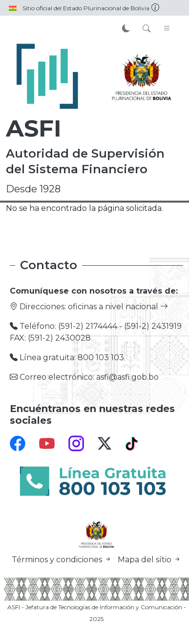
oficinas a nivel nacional (118, 307)
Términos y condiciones (63, 560)
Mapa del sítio (149, 560)
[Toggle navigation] (167, 29)
